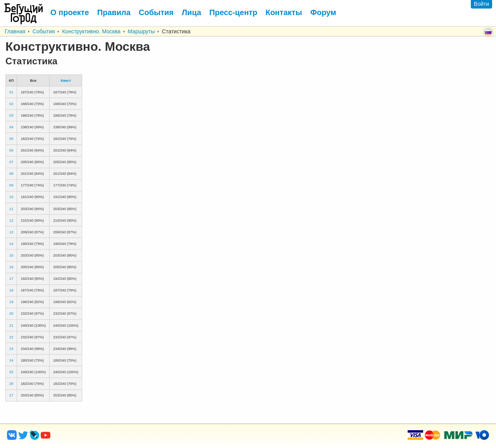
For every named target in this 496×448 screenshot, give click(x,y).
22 (11, 337)
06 (11, 150)
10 (11, 197)
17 (11, 279)
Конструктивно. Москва (91, 31)
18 (11, 290)
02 (11, 104)
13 (11, 232)
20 (11, 314)
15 (11, 255)
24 (11, 360)
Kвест (66, 81)
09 (11, 185)
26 (11, 384)
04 (11, 127)
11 (11, 209)
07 (11, 162)
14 (11, 244)
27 (11, 395)
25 (11, 372)
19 (11, 302)
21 (11, 326)
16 (11, 267)
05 (11, 139)
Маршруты (141, 31)
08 (11, 174)
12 (11, 221)
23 (11, 349)
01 (11, 92)
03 (11, 115)
